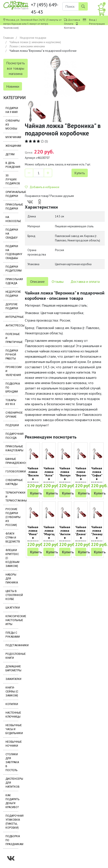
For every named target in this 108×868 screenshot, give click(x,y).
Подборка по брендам (12, 388)
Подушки (12, 425)
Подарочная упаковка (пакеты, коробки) (12, 822)
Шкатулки (12, 608)
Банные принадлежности (12, 461)
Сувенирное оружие (12, 415)
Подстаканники (12, 645)
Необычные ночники (12, 744)
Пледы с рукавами (12, 635)
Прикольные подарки (12, 207)
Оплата (69, 24)
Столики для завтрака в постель (12, 762)
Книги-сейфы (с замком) (12, 692)
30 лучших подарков (12, 180)
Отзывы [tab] (58, 281)
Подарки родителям (12, 269)
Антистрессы (12, 326)
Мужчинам (12, 137)
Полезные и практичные (12, 338)
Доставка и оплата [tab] (85, 281)
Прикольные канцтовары (12, 448)
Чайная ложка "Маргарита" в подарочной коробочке (53, 536)
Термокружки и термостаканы (12, 497)
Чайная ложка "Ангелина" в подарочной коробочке (68, 536)
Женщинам (12, 146)
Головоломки (12, 472)
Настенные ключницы (12, 715)
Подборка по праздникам (12, 840)
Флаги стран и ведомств (12, 538)
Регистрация (97, 24)
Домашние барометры (12, 668)
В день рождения (12, 165)
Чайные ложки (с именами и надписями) (35, 42)
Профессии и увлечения (12, 371)
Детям (10, 154)
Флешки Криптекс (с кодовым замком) (12, 558)
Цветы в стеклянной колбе (12, 595)
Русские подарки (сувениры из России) (12, 517)
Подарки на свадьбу (12, 234)
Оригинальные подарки (12, 194)
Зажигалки (12, 679)
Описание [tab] (37, 281)
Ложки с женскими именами (27, 46)
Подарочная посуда (12, 436)
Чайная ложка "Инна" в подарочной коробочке (36, 536)
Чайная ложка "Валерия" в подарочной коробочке (68, 477)
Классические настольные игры (12, 620)
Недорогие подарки (33, 38)
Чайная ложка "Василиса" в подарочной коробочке (36, 477)
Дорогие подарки (12, 306)
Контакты (70, 28)
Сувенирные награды (12, 482)
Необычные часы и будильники (12, 729)
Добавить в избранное (42, 187)
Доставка (74, 20)
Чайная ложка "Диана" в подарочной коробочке (84, 536)
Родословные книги (12, 656)
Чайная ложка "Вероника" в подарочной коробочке (84, 477)
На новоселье (12, 219)
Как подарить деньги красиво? (12, 801)
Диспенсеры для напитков (12, 783)
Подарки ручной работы (12, 355)
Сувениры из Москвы (12, 125)
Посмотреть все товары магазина (16, 68)
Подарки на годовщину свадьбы (12, 252)
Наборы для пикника (12, 579)
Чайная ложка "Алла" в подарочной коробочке (52, 477)
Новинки (13, 86)
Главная (8, 38)
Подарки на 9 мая (12, 110)
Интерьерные (12, 317)
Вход (92, 20)
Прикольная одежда (12, 281)
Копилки (12, 704)
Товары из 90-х (11, 402)
